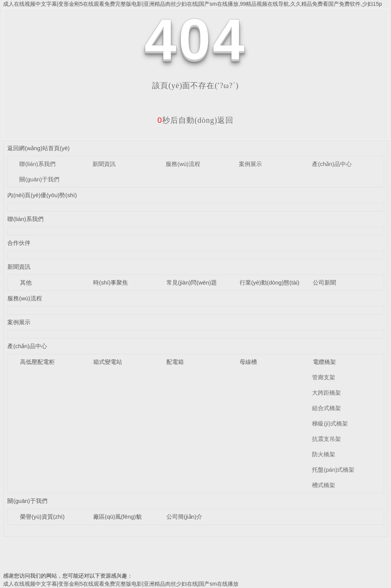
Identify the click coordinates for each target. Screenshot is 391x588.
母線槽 (248, 362)
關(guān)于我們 (39, 179)
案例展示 (250, 164)
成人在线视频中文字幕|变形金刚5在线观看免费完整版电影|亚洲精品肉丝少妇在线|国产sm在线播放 (121, 584)
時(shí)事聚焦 (111, 282)
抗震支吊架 (326, 439)
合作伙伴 (19, 243)
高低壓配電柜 (37, 362)
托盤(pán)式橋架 (333, 470)
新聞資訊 (104, 164)
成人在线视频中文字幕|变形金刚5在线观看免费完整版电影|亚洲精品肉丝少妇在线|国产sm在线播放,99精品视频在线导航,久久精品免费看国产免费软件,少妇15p (193, 4)
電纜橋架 (324, 362)
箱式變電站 (108, 362)
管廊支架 (324, 377)
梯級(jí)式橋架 (330, 423)
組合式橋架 (326, 408)
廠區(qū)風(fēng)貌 (117, 517)
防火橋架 (324, 454)
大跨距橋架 (326, 393)
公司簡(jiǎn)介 (184, 517)
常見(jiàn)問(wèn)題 (192, 282)
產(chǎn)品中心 (332, 164)
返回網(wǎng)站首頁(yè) (38, 148)
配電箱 (175, 362)
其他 (26, 282)
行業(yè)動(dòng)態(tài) (269, 282)
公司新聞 (324, 282)
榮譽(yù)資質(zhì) (42, 517)
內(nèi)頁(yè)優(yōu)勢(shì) (42, 195)
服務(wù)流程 (183, 164)
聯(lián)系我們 (37, 164)
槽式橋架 (324, 485)
